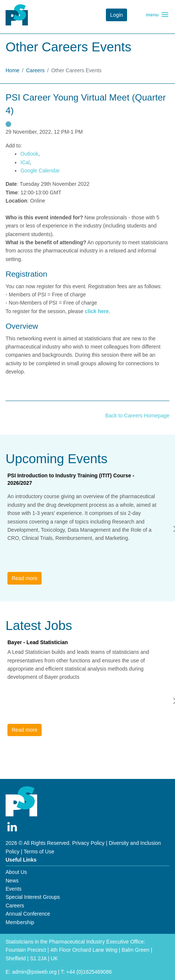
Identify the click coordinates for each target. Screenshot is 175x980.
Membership (20, 922)
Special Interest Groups (33, 897)
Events (14, 889)
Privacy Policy (88, 843)
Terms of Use (39, 852)
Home (12, 70)
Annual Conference (28, 914)
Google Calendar (40, 171)
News (12, 881)
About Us (16, 872)
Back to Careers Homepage (137, 416)
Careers (35, 70)
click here (97, 311)
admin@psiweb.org (34, 972)
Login (117, 15)
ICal (25, 162)
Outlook (29, 154)
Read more (24, 578)
